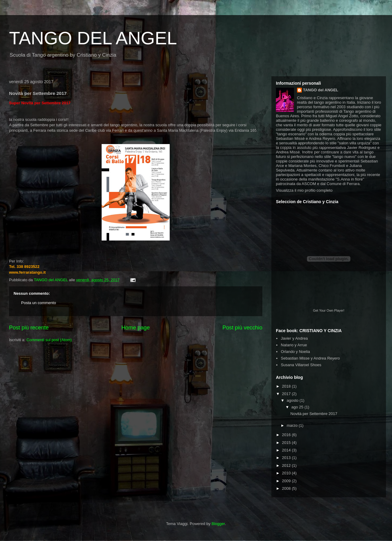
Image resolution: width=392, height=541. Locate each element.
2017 (287, 394)
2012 (287, 466)
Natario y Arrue (294, 345)
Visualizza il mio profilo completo (304, 190)
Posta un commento (39, 303)
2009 (287, 481)
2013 (287, 458)
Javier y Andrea (294, 338)
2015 (287, 443)
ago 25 (298, 407)
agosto (293, 400)
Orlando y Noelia (295, 352)
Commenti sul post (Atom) (49, 340)
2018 (287, 386)
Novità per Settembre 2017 (314, 414)
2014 (287, 450)
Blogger (218, 524)
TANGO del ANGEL (321, 90)
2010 (287, 473)
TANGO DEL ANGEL (93, 38)
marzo (293, 425)
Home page (135, 328)
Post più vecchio (242, 328)
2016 (287, 435)
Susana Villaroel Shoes (301, 365)
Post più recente (29, 328)
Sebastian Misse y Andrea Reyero (310, 358)
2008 (287, 488)
